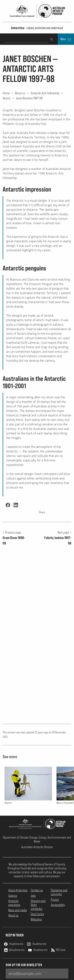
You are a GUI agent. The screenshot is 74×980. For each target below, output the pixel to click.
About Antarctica (18, 890)
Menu (66, 39)
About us (20, 93)
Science (13, 896)
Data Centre (37, 914)
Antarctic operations (14, 903)
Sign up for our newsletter (24, 965)
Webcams (36, 919)
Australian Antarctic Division (37, 847)
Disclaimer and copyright (59, 892)
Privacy (55, 900)
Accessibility (58, 905)
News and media (18, 910)
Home (6, 93)
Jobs (33, 896)
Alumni (7, 98)
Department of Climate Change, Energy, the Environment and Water (37, 839)
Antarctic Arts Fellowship (45, 93)
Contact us (37, 890)
